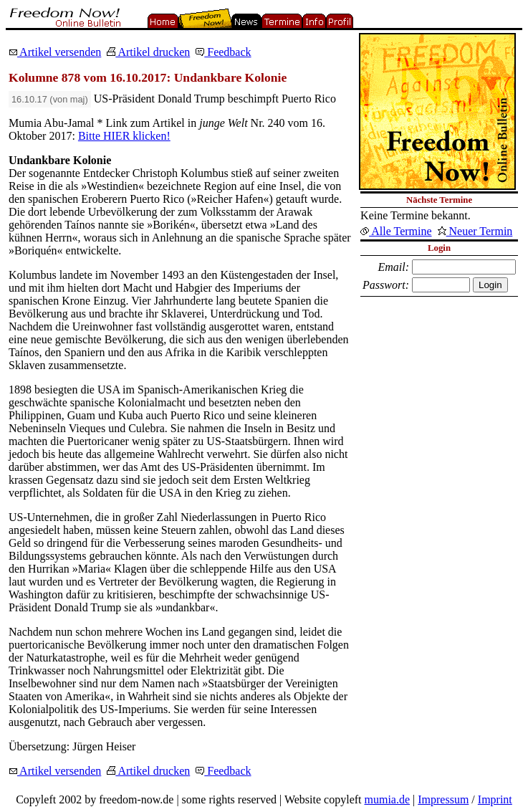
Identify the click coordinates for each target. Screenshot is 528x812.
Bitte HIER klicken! (124, 136)
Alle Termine (396, 231)
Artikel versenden (55, 52)
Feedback (223, 52)
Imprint (495, 799)
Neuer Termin (475, 231)
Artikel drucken (148, 52)
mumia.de (388, 799)
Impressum (443, 799)
